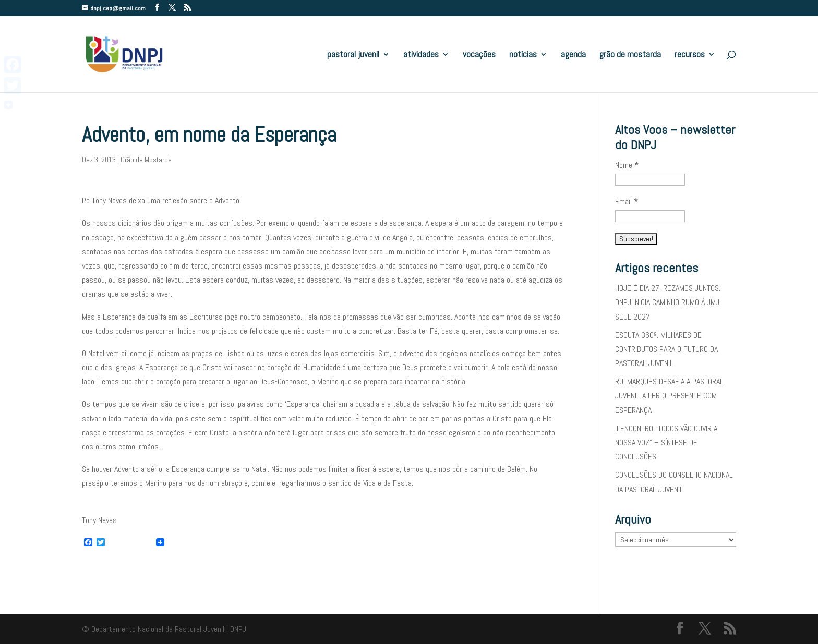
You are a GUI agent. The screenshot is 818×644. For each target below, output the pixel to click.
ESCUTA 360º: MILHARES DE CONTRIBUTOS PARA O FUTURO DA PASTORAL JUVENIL (666, 349)
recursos (690, 55)
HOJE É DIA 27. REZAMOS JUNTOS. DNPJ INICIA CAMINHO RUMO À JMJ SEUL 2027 (668, 302)
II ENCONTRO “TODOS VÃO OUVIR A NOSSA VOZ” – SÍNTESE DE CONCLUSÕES (666, 442)
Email (627, 202)
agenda (573, 55)
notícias (523, 55)
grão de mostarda (630, 55)
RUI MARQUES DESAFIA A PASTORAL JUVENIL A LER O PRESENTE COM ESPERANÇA (669, 396)
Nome (627, 165)
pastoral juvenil (353, 55)
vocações (479, 55)
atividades (421, 55)
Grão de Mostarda (146, 160)
